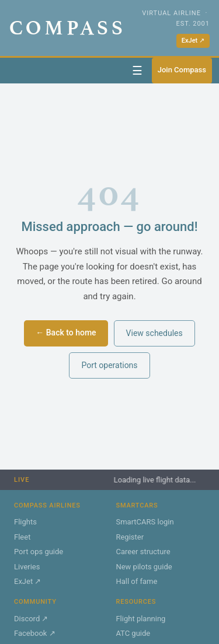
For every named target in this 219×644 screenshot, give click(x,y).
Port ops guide (39, 552)
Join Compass (182, 70)
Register (130, 537)
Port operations (109, 365)
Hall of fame (136, 581)
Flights (25, 522)
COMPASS (68, 28)
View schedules (154, 333)
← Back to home (66, 332)
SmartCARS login (145, 522)
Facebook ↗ (35, 633)
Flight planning (140, 619)
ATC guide (133, 633)
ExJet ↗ (193, 41)
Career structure (143, 552)
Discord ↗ (31, 619)
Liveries (27, 567)
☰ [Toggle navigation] (137, 71)
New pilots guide (144, 567)
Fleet (22, 537)
